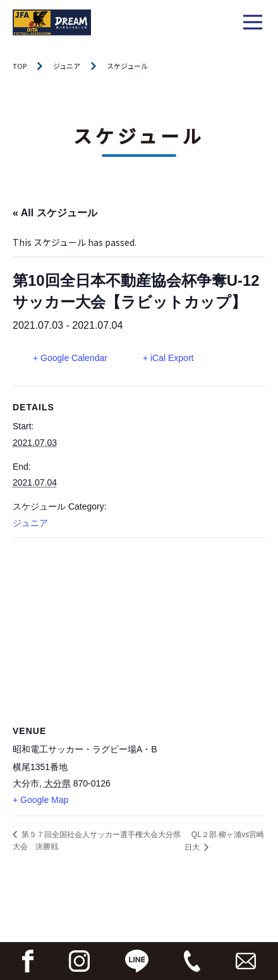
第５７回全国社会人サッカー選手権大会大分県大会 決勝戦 (97, 841)
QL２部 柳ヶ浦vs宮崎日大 (224, 841)
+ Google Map (40, 800)
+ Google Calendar (70, 358)
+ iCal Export (168, 358)
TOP (20, 66)
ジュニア (67, 66)
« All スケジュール (55, 213)
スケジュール (127, 66)
